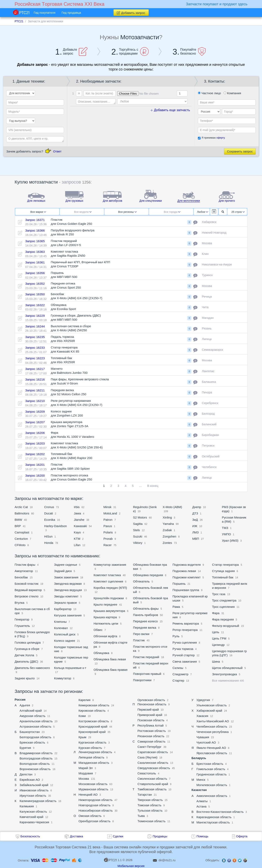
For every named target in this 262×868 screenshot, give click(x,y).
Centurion (21, 539)
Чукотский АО (206, 742)
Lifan (77, 545)
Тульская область (150, 810)
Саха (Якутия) (147, 757)
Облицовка (102, 653)
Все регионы (127, 212)
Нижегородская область (95, 800)
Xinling (167, 517)
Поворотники (142, 680)
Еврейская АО (30, 780)
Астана (201, 806)
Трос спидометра (224, 600)
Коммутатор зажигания (110, 565)
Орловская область (151, 700)
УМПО (226, 534)
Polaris (109, 532)
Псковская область (151, 720)
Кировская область (92, 711)
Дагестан (26, 774)
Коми (82, 716)
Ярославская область (212, 753)
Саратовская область (153, 752)
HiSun (48, 536)
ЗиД (195, 520)
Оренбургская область (94, 821)
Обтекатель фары (146, 609)
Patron (108, 520)
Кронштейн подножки (109, 598)
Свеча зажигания (185, 661)
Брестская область (210, 764)
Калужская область (33, 811)
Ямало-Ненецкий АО (211, 748)
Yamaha (168, 524)
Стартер (178, 680)
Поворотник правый (147, 674)
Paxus (108, 526)
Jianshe (79, 520)
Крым (82, 737)
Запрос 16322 (35, 305)
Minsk (108, 507)
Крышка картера (105, 617)
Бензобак (21, 577)
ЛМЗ (196, 532)
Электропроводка (224, 674)
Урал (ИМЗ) (230, 540)
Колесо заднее (65, 641)
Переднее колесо (145, 621)
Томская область (149, 805)
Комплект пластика (107, 575)
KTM (77, 539)
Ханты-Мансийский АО (213, 721)
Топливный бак (223, 577)
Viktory (138, 543)
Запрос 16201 (35, 465)
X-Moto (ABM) (172, 507)
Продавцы (160, 836)
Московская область (93, 784)
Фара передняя (223, 619)
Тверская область (150, 800)
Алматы (202, 801)
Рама (176, 607)
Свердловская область (154, 768)
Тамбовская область (152, 789)
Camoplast (22, 532)
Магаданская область (94, 763)
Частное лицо (209, 93)
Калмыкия (27, 806)
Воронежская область (35, 769)
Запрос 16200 (35, 475)
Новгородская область (94, 805)
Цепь (216, 632)
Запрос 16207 (35, 422)
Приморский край (150, 715)
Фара (216, 613)
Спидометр (181, 674)
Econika (50, 520)
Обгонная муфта (105, 636)
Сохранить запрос (240, 151)
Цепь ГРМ (219, 638)
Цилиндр (218, 645)
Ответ (57, 151)
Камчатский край (32, 817)
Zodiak (167, 530)
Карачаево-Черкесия (34, 822)
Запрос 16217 (35, 369)
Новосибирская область (95, 810)
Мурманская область (93, 789)
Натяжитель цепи (106, 623)
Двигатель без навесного (32, 668)
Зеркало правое (66, 603)
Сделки (118, 836)
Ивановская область (34, 790)
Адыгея (25, 705)
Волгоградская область (36, 758)
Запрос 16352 (35, 284)
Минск (201, 780)
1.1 (113, 860)
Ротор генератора (186, 630)
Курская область (90, 748)
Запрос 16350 (35, 294)
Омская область (90, 816)
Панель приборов (145, 615)
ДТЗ (195, 513)
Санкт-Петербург (149, 747)
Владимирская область (36, 753)
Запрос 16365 (35, 241)
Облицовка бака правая (110, 670)
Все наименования (228, 680)
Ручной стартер (184, 655)
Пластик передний (146, 657)
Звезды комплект (66, 596)
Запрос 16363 (35, 252)
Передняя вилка (144, 628)
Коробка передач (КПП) (110, 588)
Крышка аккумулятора (109, 611)
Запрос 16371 (35, 220)
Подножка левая (184, 571)
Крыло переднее (105, 604)
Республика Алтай (151, 725)
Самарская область (151, 741)
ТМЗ (225, 528)
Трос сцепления (224, 607)
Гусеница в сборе (27, 649)
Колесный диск (65, 634)
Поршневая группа (186, 590)
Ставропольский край (153, 784)
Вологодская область (35, 764)
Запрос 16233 (35, 348)
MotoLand (110, 513)
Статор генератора (225, 565)
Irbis (77, 507)
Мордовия (86, 773)
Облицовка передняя (148, 575)
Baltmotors (22, 513)
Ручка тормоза (183, 649)
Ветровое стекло (27, 596)
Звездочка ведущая (68, 590)
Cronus (50, 507)
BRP (18, 526)
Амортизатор (24, 571)
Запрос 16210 (35, 401)
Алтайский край (31, 711)
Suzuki (138, 536)
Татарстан (145, 795)
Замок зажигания (66, 577)
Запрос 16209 (35, 412)
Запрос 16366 (35, 230)
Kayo (77, 532)
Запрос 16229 (35, 316)
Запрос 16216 (35, 379)
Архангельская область (36, 721)
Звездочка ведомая (68, 584)
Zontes (167, 543)
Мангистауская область (213, 822)
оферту (221, 138)
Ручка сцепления (185, 642)
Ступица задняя (223, 571)
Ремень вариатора (186, 623)
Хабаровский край (209, 711)
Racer (108, 545)
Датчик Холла (25, 655)
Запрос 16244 (35, 326)
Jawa (77, 513)
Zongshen (170, 536)
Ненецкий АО (88, 795)
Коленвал (61, 628)
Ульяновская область (212, 705)
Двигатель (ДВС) (26, 661)
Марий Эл (85, 768)
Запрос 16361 (35, 262)
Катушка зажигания (68, 615)
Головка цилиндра (28, 642)
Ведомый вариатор (28, 590)
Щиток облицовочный (228, 668)
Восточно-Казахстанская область (220, 812)
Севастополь (147, 773)
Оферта (242, 836)
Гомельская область (211, 769)
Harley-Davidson (56, 526)
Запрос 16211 (35, 390)
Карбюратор (63, 609)
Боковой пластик (27, 584)
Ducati (49, 513)
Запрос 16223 (35, 358)
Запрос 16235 (35, 337)
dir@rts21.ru (167, 860)
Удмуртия (203, 700)
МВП (196, 539)
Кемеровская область (94, 705)
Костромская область (94, 721)
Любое (203, 212)
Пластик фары (25, 565)
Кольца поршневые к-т (70, 668)
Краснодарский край (93, 726)
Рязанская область (151, 736)
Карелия (84, 700)
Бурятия (25, 748)
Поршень (179, 584)
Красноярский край (92, 732)
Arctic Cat (21, 507)
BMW (18, 520)
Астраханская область (36, 726)
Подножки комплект (187, 577)
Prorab (108, 539)
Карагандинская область (214, 817)
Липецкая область (91, 757)
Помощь (202, 836)
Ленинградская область (95, 752)
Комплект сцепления (108, 581)
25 (238, 212)
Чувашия (203, 737)
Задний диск (63, 571)
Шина (216, 661)
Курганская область (92, 742)
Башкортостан (30, 732)
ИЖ (195, 526)
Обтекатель (141, 581)
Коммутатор (63, 678)
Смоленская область (152, 779)
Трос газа (219, 594)
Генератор (22, 619)
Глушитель (22, 626)
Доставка (76, 836)
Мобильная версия (131, 866)
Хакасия (202, 716)
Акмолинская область (212, 796)
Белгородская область (36, 737)
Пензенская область (152, 704)
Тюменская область (151, 821)
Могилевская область (212, 785)
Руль (176, 636)
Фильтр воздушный (226, 626)
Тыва (141, 816)
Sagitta (138, 524)
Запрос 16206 (35, 433)
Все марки (38, 212)
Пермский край (148, 710)
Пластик (139, 640)
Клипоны (61, 622)
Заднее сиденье (66, 565)
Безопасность (30, 836)
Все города (172, 212)
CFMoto (20, 545)
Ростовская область (152, 731)
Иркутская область (33, 796)
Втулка (20, 603)
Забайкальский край (34, 785)
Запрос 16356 (35, 273)
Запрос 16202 (35, 454)
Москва (84, 779)
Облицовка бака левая (110, 659)
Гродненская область (212, 774)
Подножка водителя (187, 565)
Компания (232, 93)
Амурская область (33, 716)
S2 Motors (140, 517)
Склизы (178, 668)
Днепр (197, 507)
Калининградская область (38, 801)
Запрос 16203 (35, 443)
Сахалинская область (153, 763)
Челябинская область (212, 726)
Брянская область (32, 742)
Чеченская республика (213, 732)
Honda (49, 543)
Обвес (98, 630)
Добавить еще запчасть (170, 110)
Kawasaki (80, 526)
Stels (137, 530)
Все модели (83, 212)
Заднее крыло (25, 678)
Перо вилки (141, 634)
